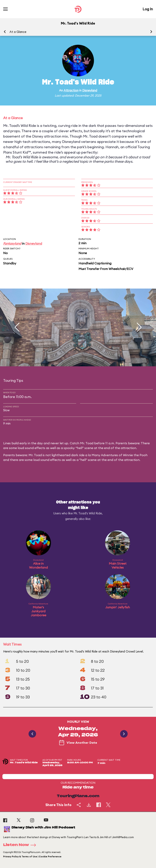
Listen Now (21, 845)
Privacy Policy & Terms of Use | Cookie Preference (32, 857)
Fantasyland (12, 243)
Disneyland (90, 90)
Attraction (71, 90)
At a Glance (18, 32)
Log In (148, 9)
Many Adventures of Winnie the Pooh (120, 455)
